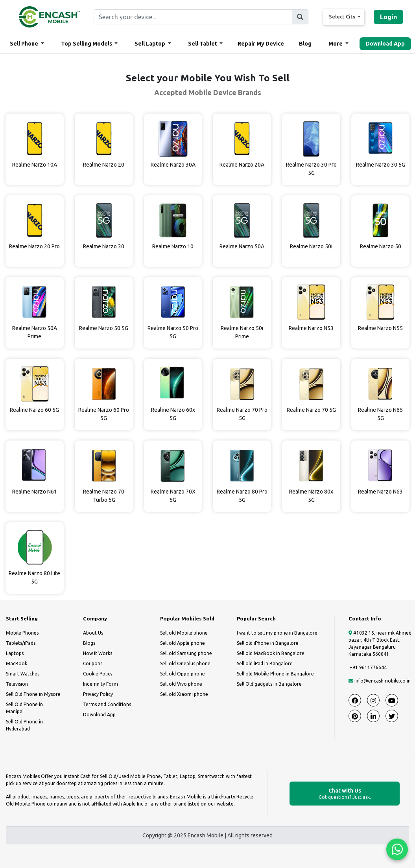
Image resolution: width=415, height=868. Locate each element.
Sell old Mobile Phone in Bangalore (275, 674)
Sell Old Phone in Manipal (24, 708)
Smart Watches (23, 674)
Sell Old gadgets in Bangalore (269, 684)
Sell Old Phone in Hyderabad (24, 725)
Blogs (89, 643)
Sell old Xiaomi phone (184, 694)
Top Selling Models (87, 44)
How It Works (98, 653)
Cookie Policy (98, 674)
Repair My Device (261, 44)
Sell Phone (25, 44)
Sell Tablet (203, 44)
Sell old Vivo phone (181, 684)
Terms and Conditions (107, 704)
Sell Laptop (150, 44)
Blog (305, 44)
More (336, 44)
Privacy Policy (98, 694)
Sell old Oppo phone (183, 674)
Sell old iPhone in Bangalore (268, 643)
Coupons (93, 663)
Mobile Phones (22, 633)
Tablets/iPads (21, 643)
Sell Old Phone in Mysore (33, 694)
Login (388, 17)
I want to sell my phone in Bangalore (277, 633)
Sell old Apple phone (183, 643)
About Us (93, 633)
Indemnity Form (101, 684)
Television (17, 684)
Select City (343, 17)
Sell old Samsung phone (186, 653)
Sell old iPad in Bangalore (265, 663)
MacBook (17, 663)
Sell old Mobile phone (184, 633)
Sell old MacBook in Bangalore (271, 653)
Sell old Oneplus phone (185, 663)
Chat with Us (345, 794)
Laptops (15, 653)
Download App (385, 44)
